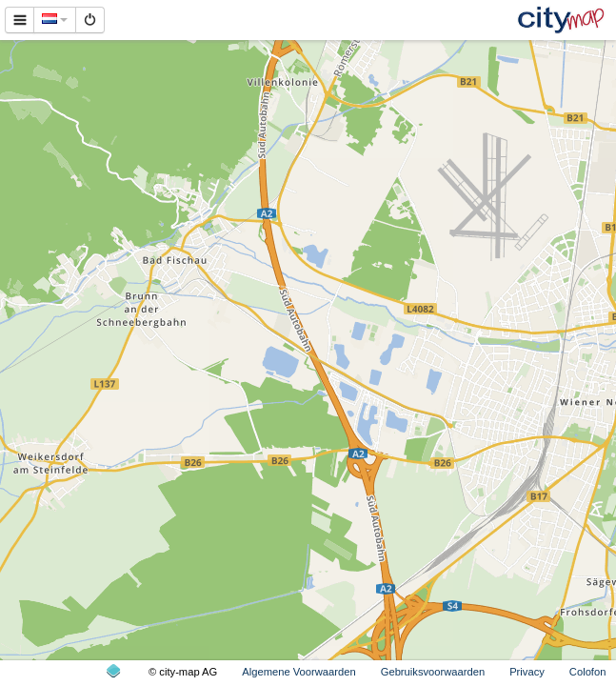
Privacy (527, 672)
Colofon (588, 672)
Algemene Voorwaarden (298, 672)
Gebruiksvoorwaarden (433, 672)
